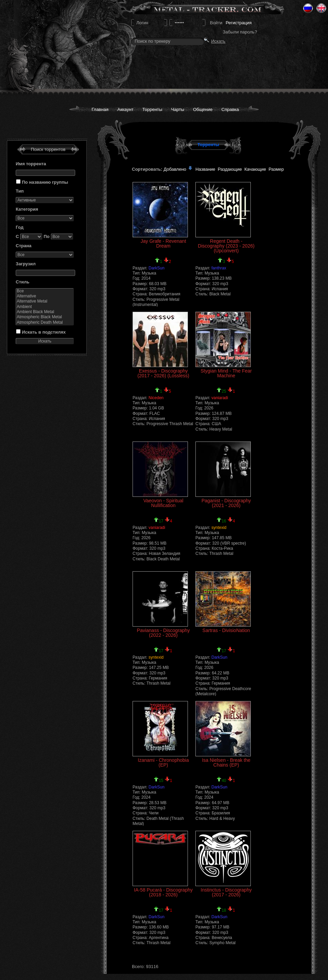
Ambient (45, 307)
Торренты (152, 109)
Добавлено (178, 169)
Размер (276, 169)
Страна (24, 246)
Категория (27, 209)
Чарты (178, 109)
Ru (308, 8)
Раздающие (230, 169)
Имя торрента (31, 164)
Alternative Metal (45, 301)
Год (20, 227)
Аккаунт (125, 109)
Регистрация (238, 23)
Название (205, 169)
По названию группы (45, 182)
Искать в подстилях (44, 332)
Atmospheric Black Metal (45, 317)
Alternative (45, 296)
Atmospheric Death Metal (45, 323)
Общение (203, 109)
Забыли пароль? (240, 32)
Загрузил (26, 264)
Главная (100, 109)
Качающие (255, 169)
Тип (20, 191)
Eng (321, 8)
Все (45, 291)
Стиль (23, 282)
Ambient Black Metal (45, 312)
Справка (230, 109)
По (47, 236)
